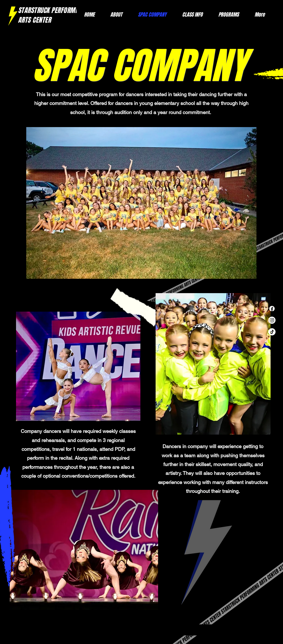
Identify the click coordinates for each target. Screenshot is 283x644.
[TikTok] (272, 332)
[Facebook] (272, 309)
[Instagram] (272, 320)
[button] (225, 15)
